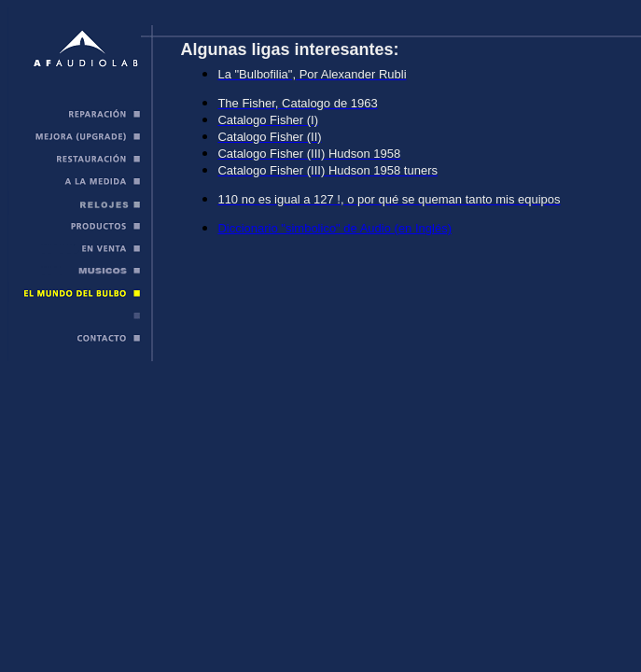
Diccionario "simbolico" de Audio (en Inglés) (334, 228)
